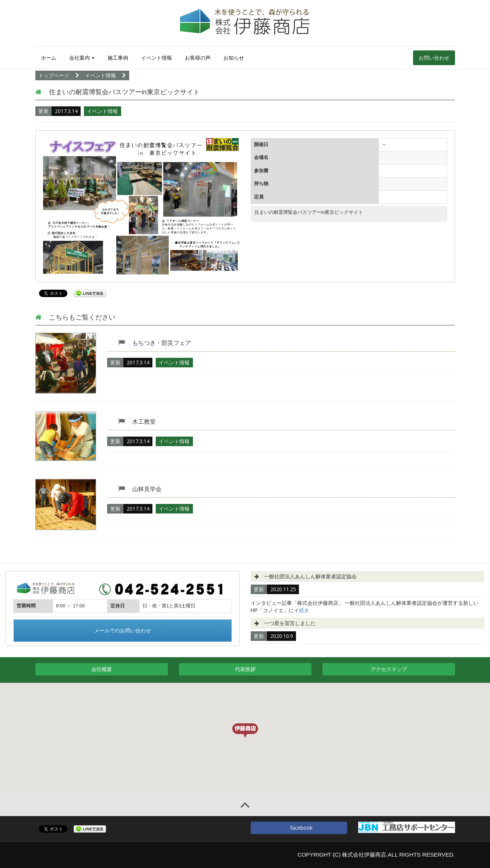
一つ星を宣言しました (290, 623)
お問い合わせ (434, 58)
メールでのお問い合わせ (123, 630)
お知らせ (234, 58)
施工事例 (118, 58)
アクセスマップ (389, 669)
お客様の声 (198, 58)
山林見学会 (147, 489)
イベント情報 (156, 58)
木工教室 (144, 422)
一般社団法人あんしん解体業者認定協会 (310, 576)
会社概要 (102, 669)
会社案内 (82, 58)
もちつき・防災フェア (162, 343)
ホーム (49, 58)
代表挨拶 (245, 669)
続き (304, 610)
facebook (299, 828)
